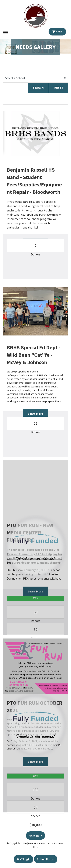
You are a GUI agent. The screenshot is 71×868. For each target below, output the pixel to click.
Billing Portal (46, 859)
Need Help (35, 836)
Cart (57, 31)
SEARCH (38, 87)
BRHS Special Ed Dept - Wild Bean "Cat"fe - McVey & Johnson (34, 355)
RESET (59, 87)
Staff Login (23, 859)
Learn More (35, 414)
